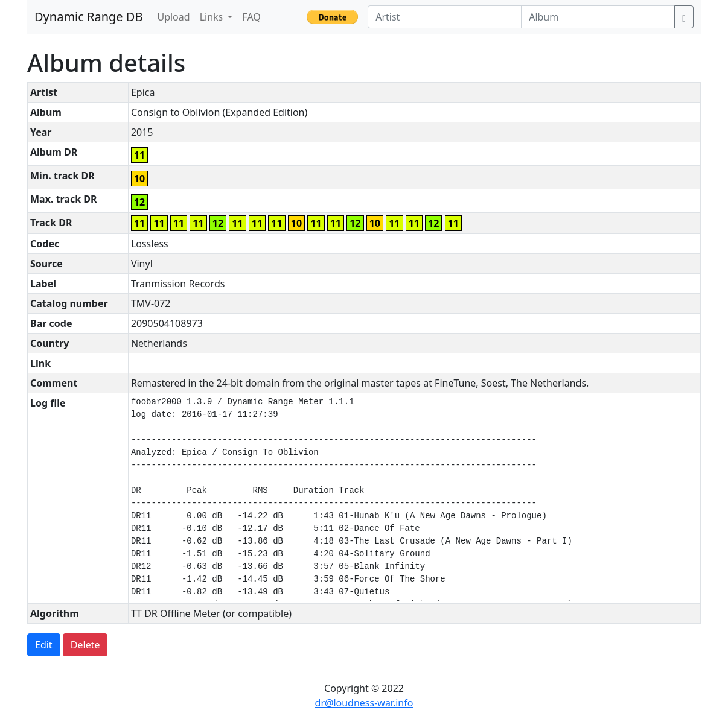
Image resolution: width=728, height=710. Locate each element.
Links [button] (213, 17)
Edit (44, 645)
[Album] (598, 17)
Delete (85, 645)
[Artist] (445, 17)
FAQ (251, 17)
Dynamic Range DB (88, 17)
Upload (173, 17)
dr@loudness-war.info (364, 703)
